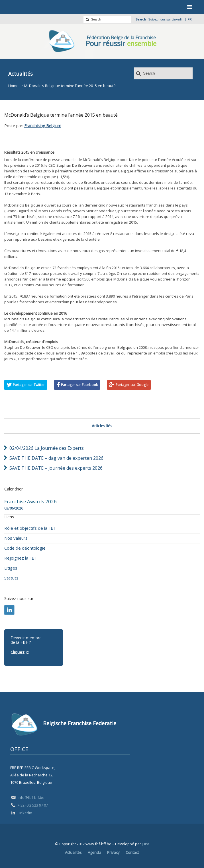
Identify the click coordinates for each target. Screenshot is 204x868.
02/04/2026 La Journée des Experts (47, 448)
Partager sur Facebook (79, 385)
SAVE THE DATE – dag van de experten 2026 (56, 458)
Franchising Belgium (43, 126)
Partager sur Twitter (29, 385)
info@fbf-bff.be (31, 797)
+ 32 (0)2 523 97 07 (33, 805)
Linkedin (177, 19)
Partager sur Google (132, 385)
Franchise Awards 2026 (30, 502)
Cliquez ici (20, 652)
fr (190, 19)
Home (13, 86)
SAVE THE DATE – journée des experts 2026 (56, 468)
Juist (145, 844)
